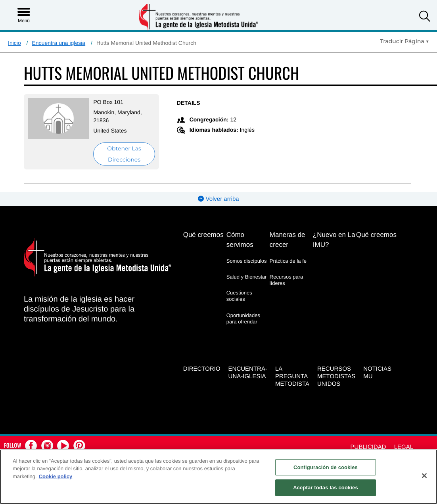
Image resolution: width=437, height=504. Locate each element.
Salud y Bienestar (247, 277)
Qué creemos (203, 235)
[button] (425, 17)
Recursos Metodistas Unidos (336, 376)
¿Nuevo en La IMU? (334, 240)
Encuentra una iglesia (58, 43)
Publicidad (368, 447)
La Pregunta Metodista (292, 376)
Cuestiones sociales (239, 296)
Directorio (202, 369)
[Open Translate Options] (404, 41)
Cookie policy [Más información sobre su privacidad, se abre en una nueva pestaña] (56, 476)
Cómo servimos (240, 240)
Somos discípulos (247, 261)
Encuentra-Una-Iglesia (248, 373)
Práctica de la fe (288, 261)
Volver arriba (218, 199)
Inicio (14, 43)
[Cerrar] (424, 475)
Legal (404, 447)
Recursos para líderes (287, 280)
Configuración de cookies (326, 467)
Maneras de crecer (287, 240)
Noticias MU (377, 373)
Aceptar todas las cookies (326, 488)
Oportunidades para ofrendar (243, 318)
